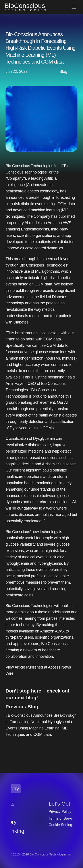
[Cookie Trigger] (61, 825)
